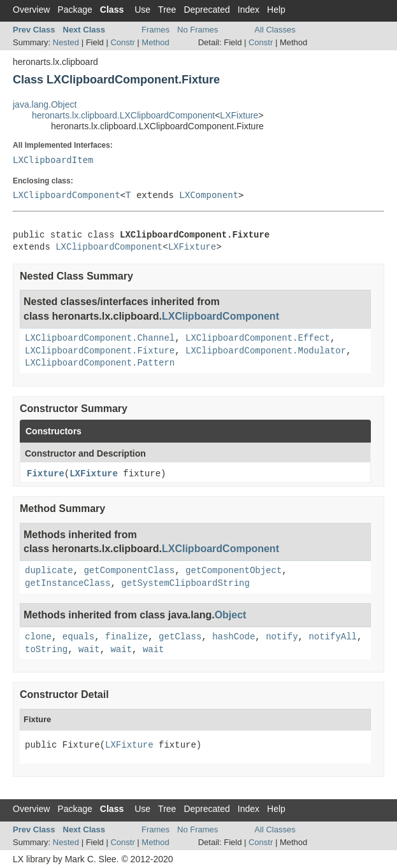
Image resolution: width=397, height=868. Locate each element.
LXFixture (239, 115)
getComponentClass (129, 571)
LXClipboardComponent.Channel (100, 338)
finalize (126, 637)
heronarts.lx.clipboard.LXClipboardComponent (123, 115)
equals (78, 637)
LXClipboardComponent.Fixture (100, 351)
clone (38, 637)
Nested (66, 42)
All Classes (275, 30)
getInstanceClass (68, 583)
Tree (167, 10)
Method (155, 42)
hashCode (234, 637)
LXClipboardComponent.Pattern (100, 363)
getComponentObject (234, 571)
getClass (180, 637)
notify (282, 637)
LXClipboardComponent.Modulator (266, 351)
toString (46, 650)
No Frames (198, 30)
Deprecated (206, 10)
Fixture (46, 474)
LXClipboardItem (53, 160)
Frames (155, 30)
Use (142, 10)
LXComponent (209, 195)
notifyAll (333, 637)
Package (75, 10)
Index (249, 10)
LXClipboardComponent (67, 195)
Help (276, 10)
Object (231, 615)
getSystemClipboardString (185, 583)
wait (89, 650)
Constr (122, 42)
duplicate (49, 571)
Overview (31, 10)
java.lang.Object (45, 104)
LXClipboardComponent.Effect (258, 338)
